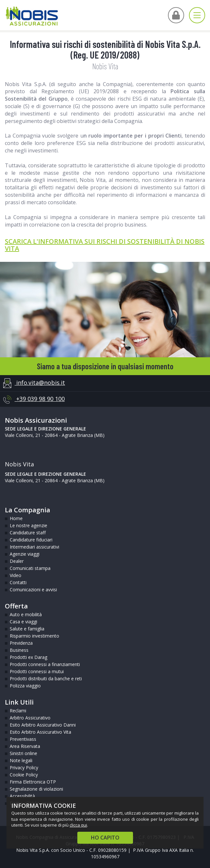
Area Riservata (25, 746)
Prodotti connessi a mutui (37, 671)
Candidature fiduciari (31, 540)
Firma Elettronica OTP (33, 782)
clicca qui (78, 825)
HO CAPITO (105, 838)
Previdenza (21, 643)
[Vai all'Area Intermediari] (176, 15)
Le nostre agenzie (28, 525)
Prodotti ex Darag (28, 657)
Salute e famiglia (27, 629)
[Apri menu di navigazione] (197, 15)
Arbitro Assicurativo (30, 718)
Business (19, 650)
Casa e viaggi (23, 622)
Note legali (21, 760)
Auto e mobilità (26, 614)
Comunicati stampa (30, 568)
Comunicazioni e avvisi (33, 590)
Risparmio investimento (34, 636)
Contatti (18, 582)
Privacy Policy (24, 768)
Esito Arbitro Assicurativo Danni (43, 725)
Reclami (18, 711)
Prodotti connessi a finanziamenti (45, 664)
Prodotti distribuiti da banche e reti (46, 679)
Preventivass (23, 739)
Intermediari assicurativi (34, 547)
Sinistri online (23, 753)
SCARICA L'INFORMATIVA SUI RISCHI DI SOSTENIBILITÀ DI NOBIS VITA (105, 245)
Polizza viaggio (25, 686)
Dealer (17, 561)
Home (16, 518)
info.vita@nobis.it (34, 383)
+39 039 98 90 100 (34, 399)
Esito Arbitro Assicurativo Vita (40, 732)
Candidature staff (28, 533)
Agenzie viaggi (25, 554)
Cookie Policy (24, 775)
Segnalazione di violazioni (36, 789)
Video (16, 575)
